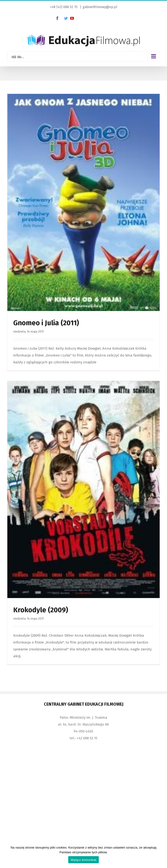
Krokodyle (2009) (41, 610)
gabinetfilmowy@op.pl (100, 7)
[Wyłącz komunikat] (161, 855)
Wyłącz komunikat (83, 860)
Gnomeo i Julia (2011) (46, 323)
